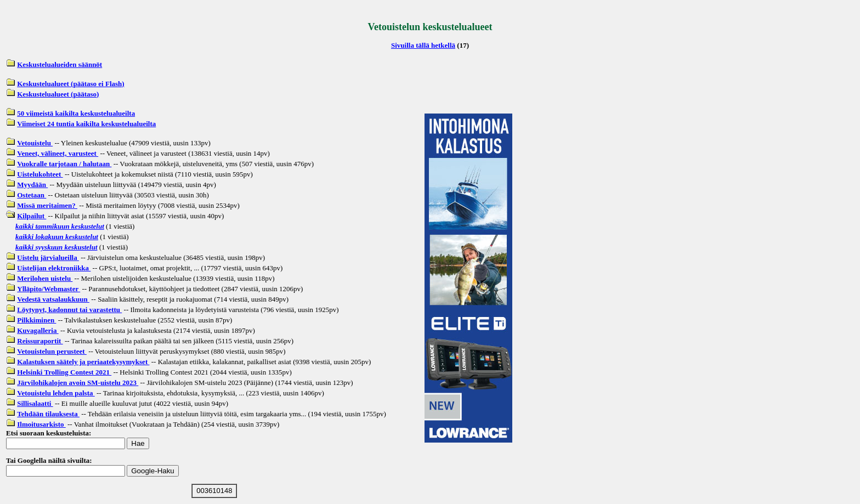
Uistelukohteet (40, 174)
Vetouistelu (35, 143)
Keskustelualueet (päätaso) (58, 94)
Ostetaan (32, 195)
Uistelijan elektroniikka (54, 268)
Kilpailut (32, 216)
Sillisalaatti (35, 403)
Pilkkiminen (36, 320)
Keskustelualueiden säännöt (60, 64)
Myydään (32, 185)
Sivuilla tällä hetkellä (423, 45)
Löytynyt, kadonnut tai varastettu (69, 310)
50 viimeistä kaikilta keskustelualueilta (76, 113)
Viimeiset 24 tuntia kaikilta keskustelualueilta (86, 124)
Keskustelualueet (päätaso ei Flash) (70, 84)
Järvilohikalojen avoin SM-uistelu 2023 (78, 383)
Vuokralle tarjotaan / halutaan (64, 164)
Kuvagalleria (38, 330)
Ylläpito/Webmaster (49, 289)
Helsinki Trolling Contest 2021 (64, 372)
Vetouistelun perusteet (52, 351)
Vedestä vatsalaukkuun (53, 299)
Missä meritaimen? (47, 205)
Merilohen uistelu (45, 278)
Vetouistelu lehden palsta (56, 393)
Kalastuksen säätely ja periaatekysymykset (83, 362)
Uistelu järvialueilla (48, 257)
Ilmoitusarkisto (41, 424)
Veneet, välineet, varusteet (58, 153)
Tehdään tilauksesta (48, 414)
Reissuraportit (40, 341)
